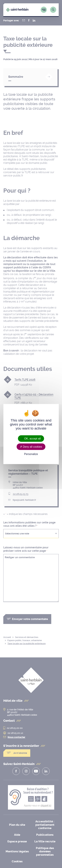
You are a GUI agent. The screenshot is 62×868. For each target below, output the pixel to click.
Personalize (31, 454)
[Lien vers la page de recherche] (53, 10)
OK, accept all (31, 439)
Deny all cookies (31, 447)
